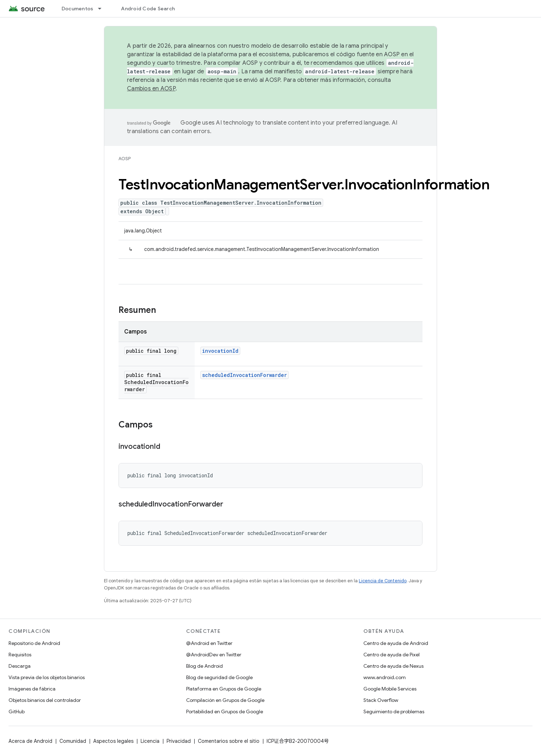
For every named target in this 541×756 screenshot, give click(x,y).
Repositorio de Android (34, 643)
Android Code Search (148, 9)
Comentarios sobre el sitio (229, 741)
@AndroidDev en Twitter (214, 655)
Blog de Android (204, 666)
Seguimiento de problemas (394, 712)
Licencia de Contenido (383, 581)
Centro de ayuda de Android (396, 643)
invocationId (220, 351)
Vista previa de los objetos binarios (47, 677)
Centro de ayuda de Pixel (392, 655)
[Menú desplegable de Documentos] (103, 9)
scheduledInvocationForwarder (245, 375)
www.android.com (385, 677)
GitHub (17, 712)
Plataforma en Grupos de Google (224, 689)
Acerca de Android (30, 741)
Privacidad (179, 741)
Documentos (78, 9)
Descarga (20, 666)
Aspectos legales (113, 741)
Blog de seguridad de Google (219, 677)
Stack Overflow (381, 700)
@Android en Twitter (209, 643)
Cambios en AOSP (151, 89)
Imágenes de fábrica (32, 689)
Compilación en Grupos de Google (225, 700)
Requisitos (20, 655)
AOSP (125, 159)
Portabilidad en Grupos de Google (225, 712)
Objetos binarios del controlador (45, 700)
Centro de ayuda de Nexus (393, 666)
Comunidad (73, 741)
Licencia (150, 741)
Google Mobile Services (390, 689)
